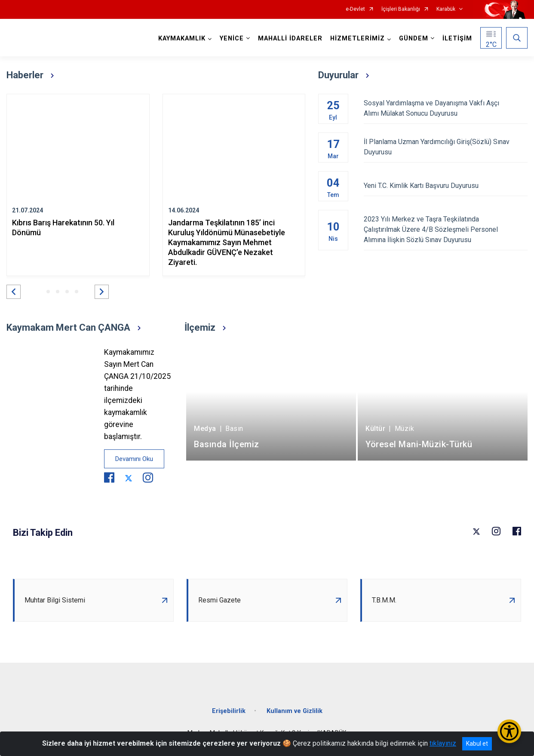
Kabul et (477, 744)
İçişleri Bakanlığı (401, 9)
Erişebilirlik (229, 711)
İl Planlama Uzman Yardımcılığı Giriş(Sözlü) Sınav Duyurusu (446, 147)
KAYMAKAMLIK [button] (182, 38)
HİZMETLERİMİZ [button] (358, 38)
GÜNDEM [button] (414, 38)
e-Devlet (355, 9)
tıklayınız (443, 743)
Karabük (446, 9)
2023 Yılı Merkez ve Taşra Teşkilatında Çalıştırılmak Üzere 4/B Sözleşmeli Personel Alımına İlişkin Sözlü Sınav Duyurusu (446, 229)
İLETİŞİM (457, 38)
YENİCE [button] (232, 38)
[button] (14, 292)
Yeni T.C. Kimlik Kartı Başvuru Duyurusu (446, 186)
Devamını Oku (134, 459)
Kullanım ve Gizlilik (295, 711)
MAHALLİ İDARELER (290, 38)
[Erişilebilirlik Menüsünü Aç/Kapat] (509, 731)
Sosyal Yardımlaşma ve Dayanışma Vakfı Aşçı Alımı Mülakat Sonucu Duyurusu (446, 108)
